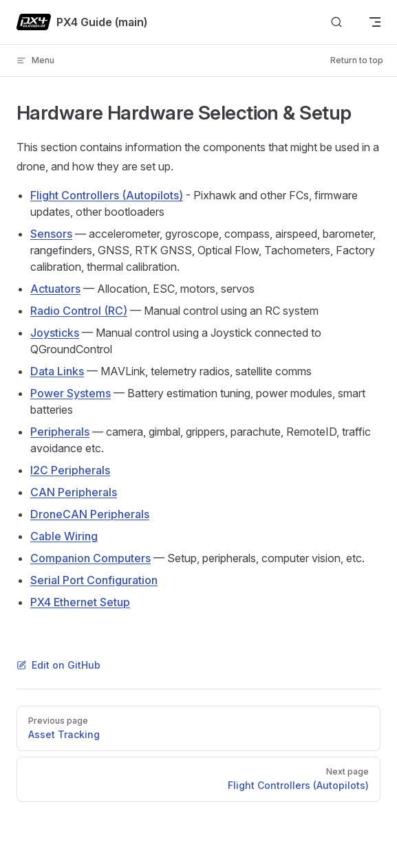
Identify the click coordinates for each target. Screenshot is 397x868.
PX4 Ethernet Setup (80, 602)
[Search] (336, 22)
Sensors (51, 234)
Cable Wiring (64, 536)
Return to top (357, 60)
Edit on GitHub (58, 665)
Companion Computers (90, 558)
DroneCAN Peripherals (90, 514)
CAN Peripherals (74, 492)
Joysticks (55, 333)
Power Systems (71, 393)
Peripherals (60, 432)
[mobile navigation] (375, 22)
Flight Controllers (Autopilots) (107, 195)
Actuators (55, 289)
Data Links (57, 371)
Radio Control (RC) (79, 311)
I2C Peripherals (70, 470)
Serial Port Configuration (94, 580)
